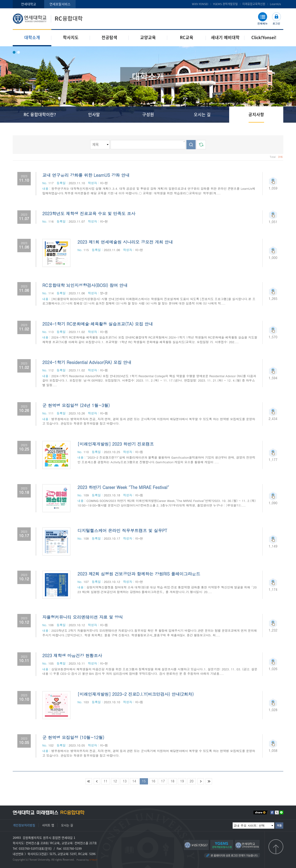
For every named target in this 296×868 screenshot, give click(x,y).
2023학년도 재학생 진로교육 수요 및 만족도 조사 (89, 213)
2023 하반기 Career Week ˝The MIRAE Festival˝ (123, 487)
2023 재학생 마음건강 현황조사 (72, 655)
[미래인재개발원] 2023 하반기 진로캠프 (116, 444)
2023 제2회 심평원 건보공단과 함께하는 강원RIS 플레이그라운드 (139, 574)
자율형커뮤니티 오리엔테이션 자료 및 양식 (83, 617)
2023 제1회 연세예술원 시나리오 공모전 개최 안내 (125, 242)
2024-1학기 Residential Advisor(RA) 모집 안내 (87, 362)
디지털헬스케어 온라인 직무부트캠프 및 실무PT (122, 530)
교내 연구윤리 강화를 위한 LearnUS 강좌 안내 (86, 175)
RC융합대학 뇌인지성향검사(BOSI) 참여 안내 (85, 285)
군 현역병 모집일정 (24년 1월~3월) (76, 405)
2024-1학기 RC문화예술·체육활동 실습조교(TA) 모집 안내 (98, 324)
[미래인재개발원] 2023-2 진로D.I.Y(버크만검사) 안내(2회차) (136, 694)
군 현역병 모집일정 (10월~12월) (73, 737)
